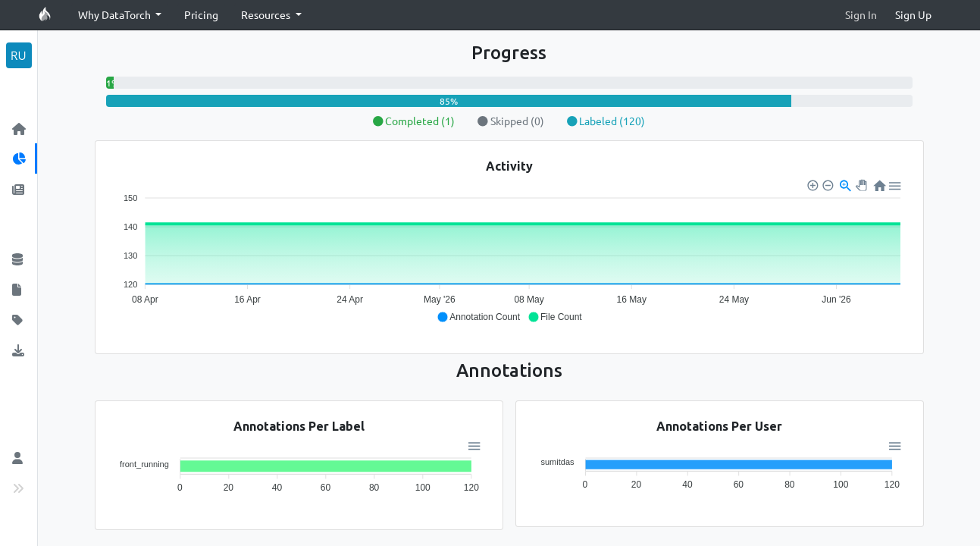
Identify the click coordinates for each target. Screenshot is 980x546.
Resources (267, 14)
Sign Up (913, 14)
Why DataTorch (116, 14)
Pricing (201, 14)
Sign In (861, 14)
